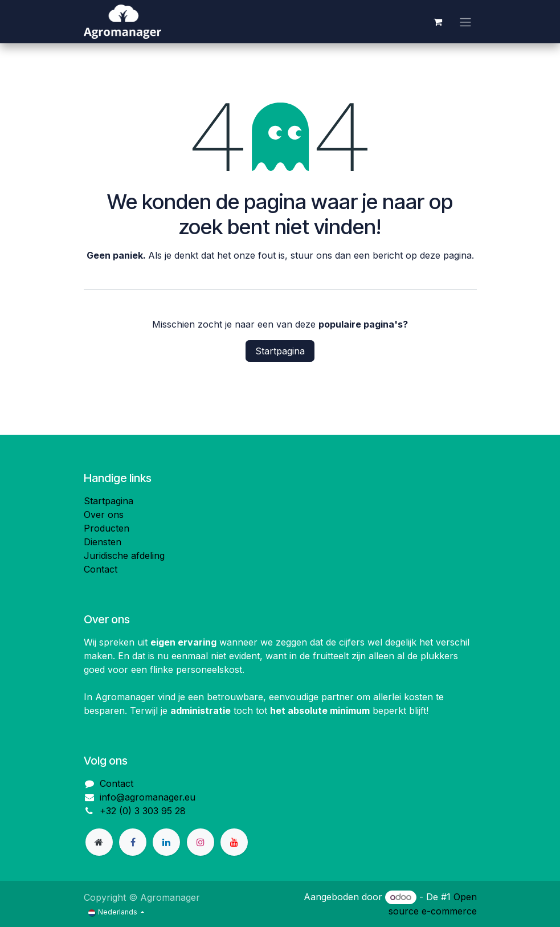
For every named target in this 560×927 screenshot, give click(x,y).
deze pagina (446, 255)
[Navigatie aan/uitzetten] (465, 22)
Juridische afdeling (124, 556)
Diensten (103, 542)
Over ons (104, 514)
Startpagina (280, 351)
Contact (101, 569)
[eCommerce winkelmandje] (438, 22)
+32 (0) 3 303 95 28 (143, 811)
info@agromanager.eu (148, 797)
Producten (107, 528)
